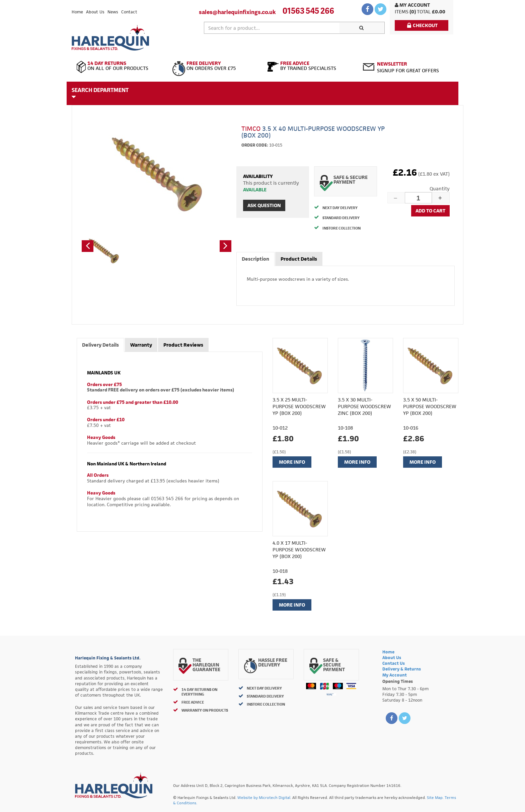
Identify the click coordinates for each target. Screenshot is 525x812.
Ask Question (264, 205)
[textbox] (272, 28)
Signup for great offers (408, 67)
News (113, 12)
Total (424, 12)
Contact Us (394, 663)
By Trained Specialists (310, 66)
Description (255, 259)
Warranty (141, 345)
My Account (412, 5)
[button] (88, 246)
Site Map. (435, 797)
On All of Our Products (119, 66)
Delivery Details (100, 345)
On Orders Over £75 (215, 66)
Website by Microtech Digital (264, 797)
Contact (129, 12)
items (402, 12)
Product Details (299, 259)
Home (77, 12)
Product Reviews (183, 345)
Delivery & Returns (402, 669)
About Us (95, 12)
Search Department (100, 93)
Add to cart (430, 211)
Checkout (422, 25)
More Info (292, 462)
